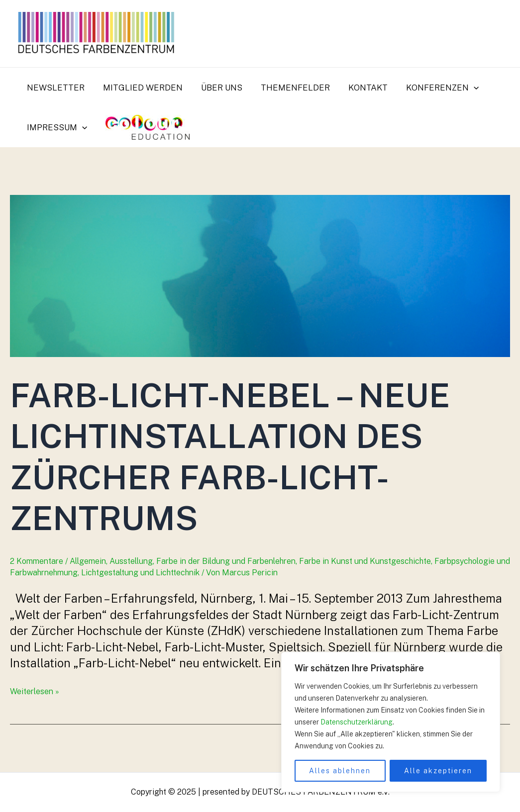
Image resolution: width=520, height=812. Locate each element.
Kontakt (361, 88)
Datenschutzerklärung (357, 722)
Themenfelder (290, 88)
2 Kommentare (37, 561)
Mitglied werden (140, 88)
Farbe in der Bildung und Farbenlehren (226, 561)
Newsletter (55, 88)
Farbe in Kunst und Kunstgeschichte (365, 561)
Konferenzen (434, 88)
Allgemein (88, 561)
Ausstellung (131, 561)
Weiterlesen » (35, 691)
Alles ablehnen (340, 771)
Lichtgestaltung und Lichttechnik (140, 573)
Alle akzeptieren (438, 771)
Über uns (218, 88)
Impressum (56, 127)
